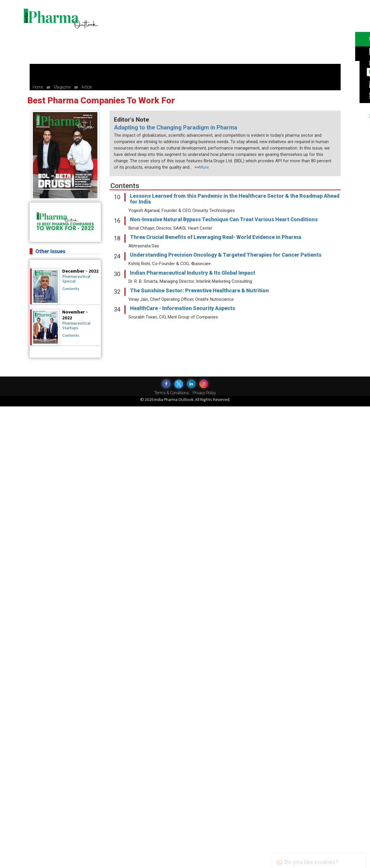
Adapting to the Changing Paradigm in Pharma (176, 127)
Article (87, 87)
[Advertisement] (229, 44)
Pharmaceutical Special (76, 279)
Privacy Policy (204, 393)
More (204, 167)
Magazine (62, 87)
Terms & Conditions (171, 393)
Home (38, 87)
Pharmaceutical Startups (76, 326)
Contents (71, 289)
